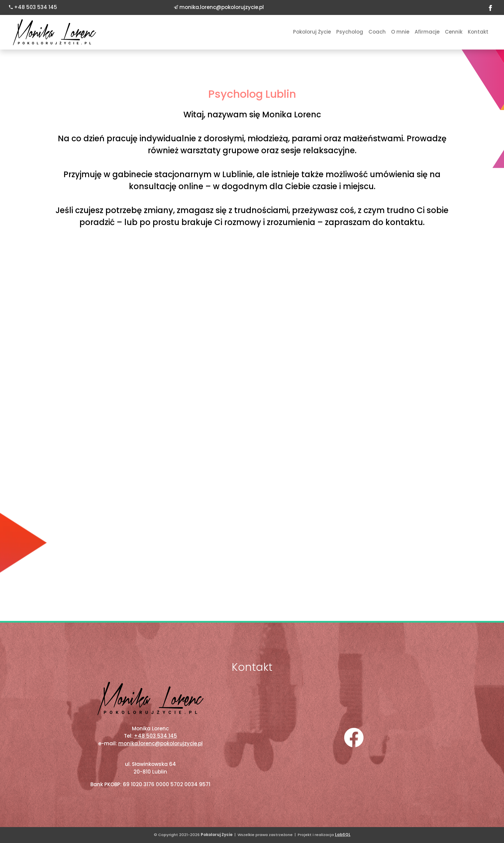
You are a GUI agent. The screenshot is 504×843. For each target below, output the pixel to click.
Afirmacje (427, 32)
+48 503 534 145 (36, 7)
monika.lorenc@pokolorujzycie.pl (222, 7)
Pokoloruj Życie (312, 32)
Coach (377, 32)
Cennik (454, 32)
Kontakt (478, 32)
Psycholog (350, 32)
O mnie (400, 32)
